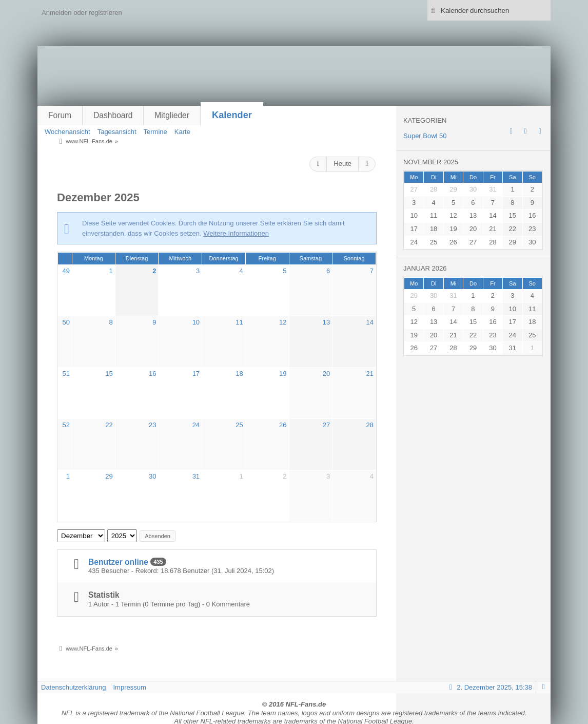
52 (66, 425)
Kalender (232, 115)
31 (196, 476)
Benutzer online (118, 562)
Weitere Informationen (236, 233)
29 (109, 476)
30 (152, 476)
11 (239, 322)
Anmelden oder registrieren (82, 13)
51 (66, 374)
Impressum (129, 687)
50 (66, 322)
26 (283, 425)
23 (152, 425)
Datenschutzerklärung (73, 687)
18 (239, 374)
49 (66, 271)
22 (109, 425)
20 (326, 374)
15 (109, 374)
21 (369, 374)
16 (152, 374)
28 (369, 425)
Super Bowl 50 (425, 136)
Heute (342, 164)
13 (326, 322)
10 (196, 322)
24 (196, 425)
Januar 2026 (425, 268)
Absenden (158, 536)
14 (369, 322)
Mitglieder (172, 115)
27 (326, 425)
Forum (60, 115)
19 (283, 374)
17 (196, 374)
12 (283, 322)
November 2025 (431, 162)
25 (239, 425)
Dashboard (113, 115)
